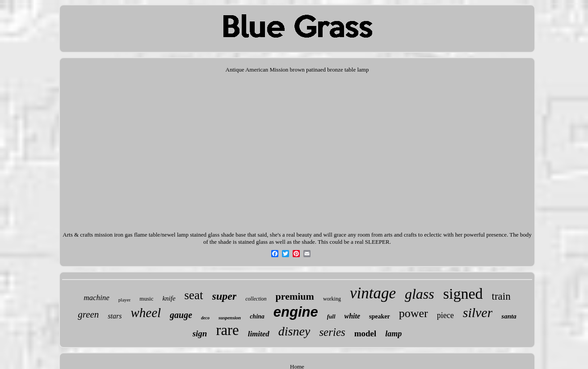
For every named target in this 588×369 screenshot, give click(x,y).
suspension (230, 318)
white (353, 316)
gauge (181, 315)
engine (296, 312)
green (88, 314)
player (124, 300)
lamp (393, 334)
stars (115, 316)
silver (478, 312)
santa (509, 316)
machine (97, 298)
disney (294, 331)
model (365, 333)
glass (420, 294)
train (501, 296)
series (332, 332)
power (414, 313)
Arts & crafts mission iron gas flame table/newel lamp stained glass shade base (154, 235)
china (257, 316)
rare (227, 330)
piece (445, 315)
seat (194, 295)
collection (256, 299)
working (332, 299)
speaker (380, 316)
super (225, 296)
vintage (373, 293)
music (146, 299)
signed (463, 294)
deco (205, 318)
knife (169, 298)
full (331, 316)
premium (295, 296)
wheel (146, 313)
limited (259, 334)
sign (200, 333)
